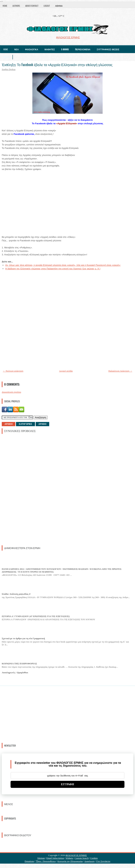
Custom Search (82, 858)
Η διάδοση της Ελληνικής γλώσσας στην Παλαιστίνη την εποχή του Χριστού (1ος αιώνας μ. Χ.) (53, 269)
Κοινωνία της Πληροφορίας (70, 861)
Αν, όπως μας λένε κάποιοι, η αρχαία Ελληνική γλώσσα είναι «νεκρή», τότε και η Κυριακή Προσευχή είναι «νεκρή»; (63, 265)
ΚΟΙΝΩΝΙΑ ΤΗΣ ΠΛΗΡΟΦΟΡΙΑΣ (19, 664)
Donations (29, 861)
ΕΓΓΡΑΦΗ (68, 784)
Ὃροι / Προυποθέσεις (46, 861)
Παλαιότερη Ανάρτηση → (120, 371)
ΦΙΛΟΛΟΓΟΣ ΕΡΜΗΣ (76, 855)
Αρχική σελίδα (66, 371)
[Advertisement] (28, 489)
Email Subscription (55, 858)
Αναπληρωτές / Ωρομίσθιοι (15, 672)
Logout (47, 6)
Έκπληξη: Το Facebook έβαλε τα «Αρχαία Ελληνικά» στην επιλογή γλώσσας (57, 64)
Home (5, 6)
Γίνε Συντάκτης (103, 861)
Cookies (94, 858)
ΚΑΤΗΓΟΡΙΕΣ (25, 424)
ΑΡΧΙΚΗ (9, 424)
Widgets (69, 858)
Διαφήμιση (89, 861)
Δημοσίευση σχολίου (11, 392)
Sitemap (41, 858)
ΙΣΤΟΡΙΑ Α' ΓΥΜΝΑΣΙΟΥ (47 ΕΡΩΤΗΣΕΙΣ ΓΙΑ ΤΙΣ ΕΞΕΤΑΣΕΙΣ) (36, 616)
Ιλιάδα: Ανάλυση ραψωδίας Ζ (16, 594)
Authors (16, 6)
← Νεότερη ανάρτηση (13, 371)
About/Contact (32, 6)
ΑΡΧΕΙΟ (42, 424)
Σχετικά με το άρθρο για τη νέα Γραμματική (23, 638)
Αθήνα (59, 6)
